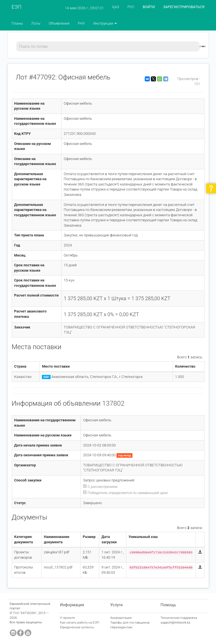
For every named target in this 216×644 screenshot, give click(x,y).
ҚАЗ (116, 7)
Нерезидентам (121, 627)
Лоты (36, 23)
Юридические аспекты (77, 627)
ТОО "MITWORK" (25, 613)
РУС (131, 7)
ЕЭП (17, 7)
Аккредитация (121, 618)
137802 (113, 403)
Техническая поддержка (179, 618)
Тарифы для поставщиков (130, 622)
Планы (17, 23)
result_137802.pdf (58, 567)
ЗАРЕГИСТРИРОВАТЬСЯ (184, 7)
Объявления (59, 23)
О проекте (68, 618)
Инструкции (105, 23)
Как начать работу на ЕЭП (80, 622)
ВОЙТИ (149, 7)
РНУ (81, 23)
